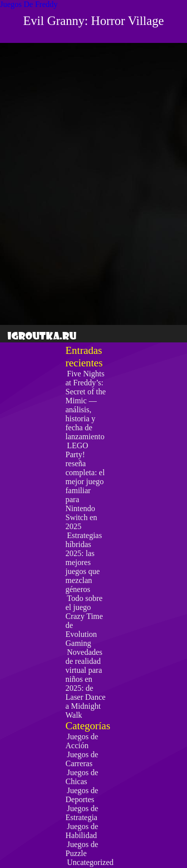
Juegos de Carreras (82, 759)
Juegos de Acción (82, 741)
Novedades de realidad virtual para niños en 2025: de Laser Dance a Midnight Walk (85, 684)
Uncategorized (90, 862)
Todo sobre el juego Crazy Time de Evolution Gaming (84, 621)
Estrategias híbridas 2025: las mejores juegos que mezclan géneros (84, 562)
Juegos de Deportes (82, 795)
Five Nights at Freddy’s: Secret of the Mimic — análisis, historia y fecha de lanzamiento (86, 405)
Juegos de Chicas (82, 777)
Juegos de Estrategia (82, 813)
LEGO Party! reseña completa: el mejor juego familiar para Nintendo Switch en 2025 (85, 486)
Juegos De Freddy (29, 4)
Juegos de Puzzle (82, 849)
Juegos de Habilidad (82, 831)
